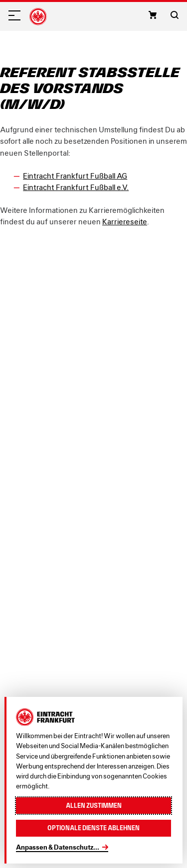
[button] (153, 15)
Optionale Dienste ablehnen (93, 828)
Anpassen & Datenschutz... (58, 847)
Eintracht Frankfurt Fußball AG (75, 176)
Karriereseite (125, 221)
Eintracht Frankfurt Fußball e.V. (76, 187)
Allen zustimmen (94, 806)
